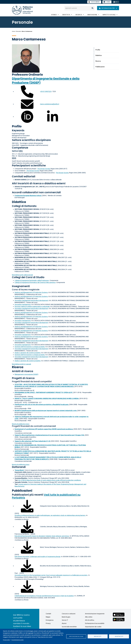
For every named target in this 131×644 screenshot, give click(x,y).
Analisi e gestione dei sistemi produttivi (28, 353)
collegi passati (22, 275)
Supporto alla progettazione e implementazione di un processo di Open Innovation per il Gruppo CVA (49, 435)
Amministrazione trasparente (95, 614)
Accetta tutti (119, 636)
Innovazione (92, 15)
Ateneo (54, 15)
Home (13, 31)
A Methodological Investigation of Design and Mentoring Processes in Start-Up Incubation (44, 596)
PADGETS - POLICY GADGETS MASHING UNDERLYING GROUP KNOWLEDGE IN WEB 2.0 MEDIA (47, 398)
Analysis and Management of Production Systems (31, 292)
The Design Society (44, 169)
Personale (18, 31)
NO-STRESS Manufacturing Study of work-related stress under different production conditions (50, 480)
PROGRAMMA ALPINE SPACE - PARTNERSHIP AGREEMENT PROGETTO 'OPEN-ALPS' (44, 392)
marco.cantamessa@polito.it (50, 104)
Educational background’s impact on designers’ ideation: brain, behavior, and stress (42, 536)
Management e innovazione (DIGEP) (26, 374)
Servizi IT (65, 620)
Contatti (48, 614)
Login (108, 2)
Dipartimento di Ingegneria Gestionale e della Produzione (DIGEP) (46, 81)
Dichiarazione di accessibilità (95, 623)
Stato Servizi (94, 2)
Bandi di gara (66, 617)
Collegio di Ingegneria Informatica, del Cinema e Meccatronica (35, 282)
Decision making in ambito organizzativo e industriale (32, 306)
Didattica (66, 15)
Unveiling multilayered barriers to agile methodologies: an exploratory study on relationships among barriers (50, 515)
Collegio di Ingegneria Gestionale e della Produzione (32, 280)
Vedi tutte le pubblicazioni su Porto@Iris (46, 496)
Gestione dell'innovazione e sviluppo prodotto (30, 347)
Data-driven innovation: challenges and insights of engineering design (38, 557)
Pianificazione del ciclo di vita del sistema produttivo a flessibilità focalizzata (41, 405)
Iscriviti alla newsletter (69, 627)
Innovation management (23, 304)
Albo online (89, 617)
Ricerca (79, 15)
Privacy (48, 623)
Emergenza (50, 620)
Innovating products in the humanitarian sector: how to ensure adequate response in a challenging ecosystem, (51, 575)
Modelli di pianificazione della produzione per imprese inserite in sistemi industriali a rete (46, 411)
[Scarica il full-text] (27, 506)
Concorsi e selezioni (69, 614)
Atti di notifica (90, 620)
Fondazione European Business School (28, 196)
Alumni (64, 623)
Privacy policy (6, 640)
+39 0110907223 (46, 91)
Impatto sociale (109, 15)
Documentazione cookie (18, 640)
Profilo (17, 126)
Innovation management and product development (31, 300)
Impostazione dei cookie (76, 636)
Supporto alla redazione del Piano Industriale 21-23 (32, 441)
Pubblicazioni (22, 491)
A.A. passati (21, 364)
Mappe (48, 617)
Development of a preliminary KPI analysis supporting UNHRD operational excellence (44, 429)
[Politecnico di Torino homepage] (22, 10)
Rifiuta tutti (98, 636)
